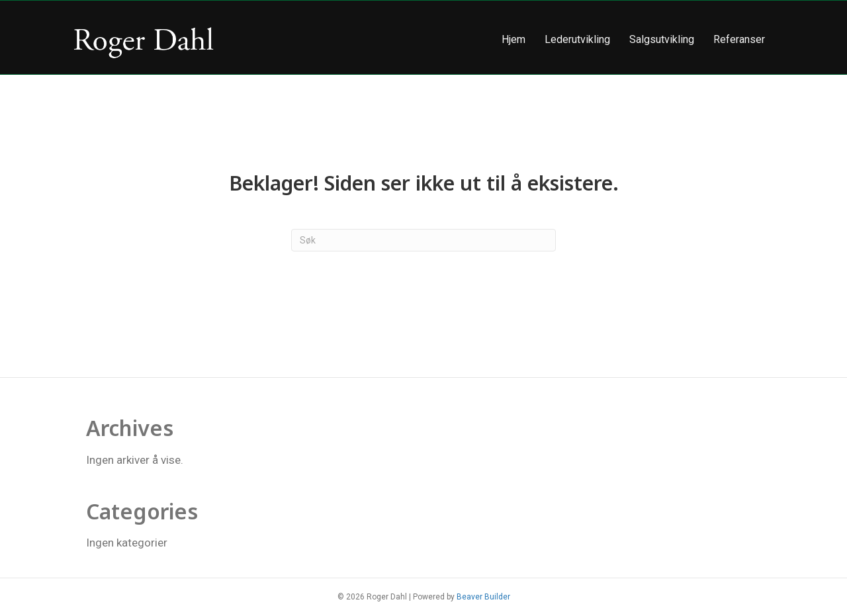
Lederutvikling (577, 39)
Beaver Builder (483, 597)
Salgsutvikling (662, 39)
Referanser (739, 39)
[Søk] (423, 240)
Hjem (513, 39)
